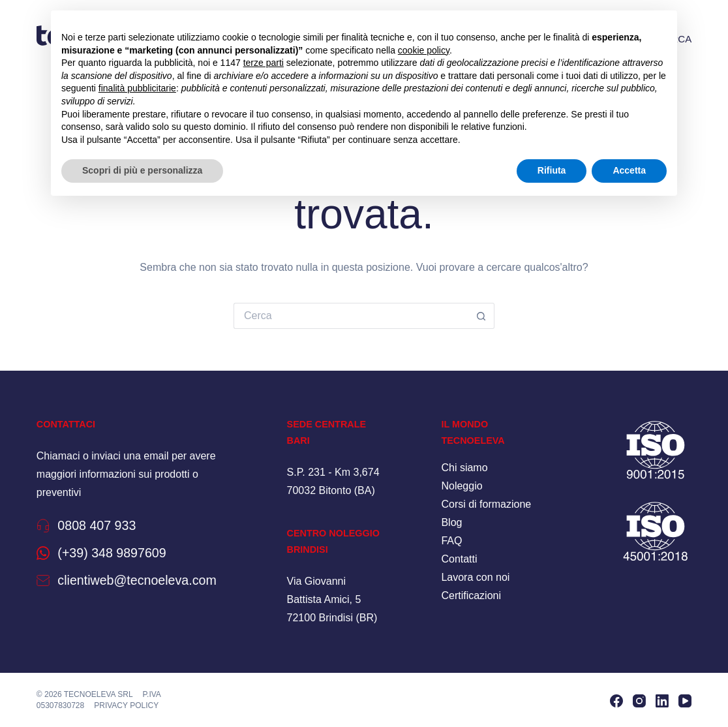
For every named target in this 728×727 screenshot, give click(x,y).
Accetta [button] (629, 170)
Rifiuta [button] (552, 170)
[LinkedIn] (662, 700)
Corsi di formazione (486, 504)
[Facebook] (616, 700)
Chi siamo (464, 468)
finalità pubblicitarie (137, 88)
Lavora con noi (475, 577)
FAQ (451, 541)
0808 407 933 (101, 525)
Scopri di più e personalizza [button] (142, 170)
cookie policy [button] (424, 50)
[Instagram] (639, 700)
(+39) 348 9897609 (117, 552)
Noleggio (462, 486)
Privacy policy (126, 705)
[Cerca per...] (351, 316)
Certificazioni (471, 596)
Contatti (459, 559)
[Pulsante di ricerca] (481, 316)
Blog (451, 522)
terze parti (264, 63)
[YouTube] (685, 700)
